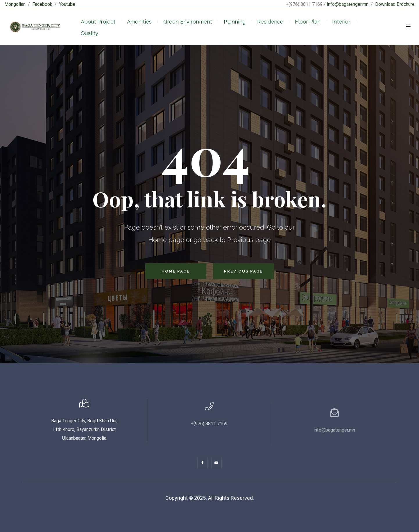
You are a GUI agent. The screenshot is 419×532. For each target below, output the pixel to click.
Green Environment (188, 22)
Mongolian (15, 4)
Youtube (67, 4)
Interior (341, 22)
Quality (89, 33)
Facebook (42, 4)
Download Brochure (395, 4)
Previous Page (243, 271)
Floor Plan (308, 22)
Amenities (139, 22)
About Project (98, 22)
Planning (235, 22)
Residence (270, 22)
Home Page (176, 271)
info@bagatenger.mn (348, 4)
